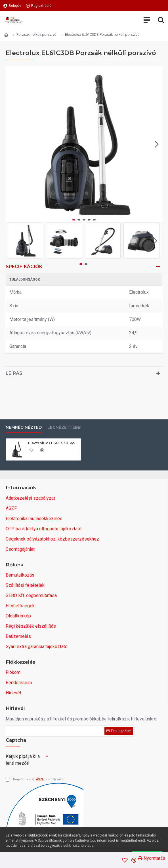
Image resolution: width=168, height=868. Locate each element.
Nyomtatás (152, 858)
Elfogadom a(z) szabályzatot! (35, 780)
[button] (157, 144)
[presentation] (88, 760)
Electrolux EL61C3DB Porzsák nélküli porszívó (54, 442)
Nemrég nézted (24, 426)
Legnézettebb (64, 426)
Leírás (14, 373)
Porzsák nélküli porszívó (36, 34)
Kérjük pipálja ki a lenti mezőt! (23, 759)
